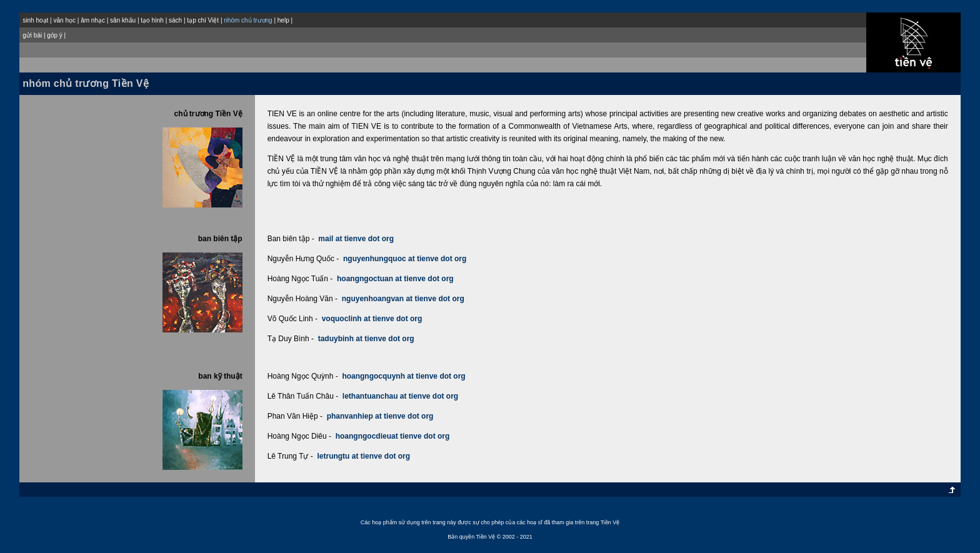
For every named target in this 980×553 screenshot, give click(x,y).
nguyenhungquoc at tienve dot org (405, 259)
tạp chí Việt (203, 20)
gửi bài (32, 35)
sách (175, 20)
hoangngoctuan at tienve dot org (395, 279)
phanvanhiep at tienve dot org (380, 416)
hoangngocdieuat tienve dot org (393, 436)
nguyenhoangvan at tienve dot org (403, 299)
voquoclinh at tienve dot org (372, 319)
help (283, 20)
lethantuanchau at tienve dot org (400, 396)
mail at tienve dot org (356, 239)
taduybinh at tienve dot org (366, 339)
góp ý (54, 35)
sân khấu (123, 20)
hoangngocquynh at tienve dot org (403, 376)
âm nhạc (93, 20)
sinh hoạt (35, 20)
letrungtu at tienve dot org (363, 456)
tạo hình (152, 20)
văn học (64, 20)
